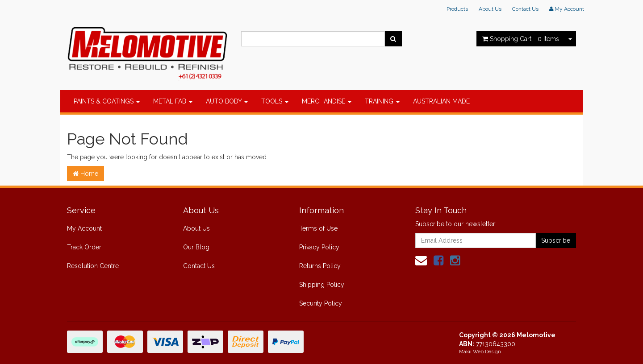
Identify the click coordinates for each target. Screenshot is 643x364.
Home (86, 174)
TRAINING (382, 101)
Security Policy (321, 303)
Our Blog (196, 247)
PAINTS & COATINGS (107, 101)
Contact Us (525, 9)
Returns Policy (320, 266)
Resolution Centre (93, 266)
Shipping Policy (322, 285)
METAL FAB (173, 101)
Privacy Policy (319, 247)
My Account (84, 228)
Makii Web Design (480, 352)
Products (457, 9)
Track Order (84, 247)
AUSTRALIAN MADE (441, 101)
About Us (490, 9)
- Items (521, 39)
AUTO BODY (227, 101)
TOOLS (275, 101)
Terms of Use (318, 228)
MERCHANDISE (327, 101)
